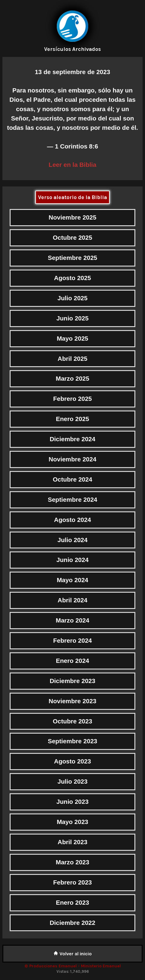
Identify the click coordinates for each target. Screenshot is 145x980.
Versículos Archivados (72, 49)
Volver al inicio (73, 954)
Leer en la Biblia (72, 165)
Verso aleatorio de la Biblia (72, 197)
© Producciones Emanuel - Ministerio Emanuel (73, 966)
